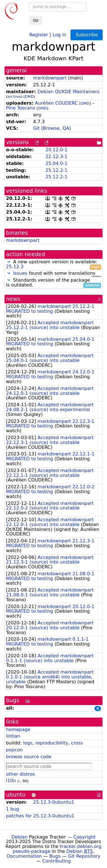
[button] (9, 262)
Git (36, 128)
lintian (13, 736)
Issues (20, 273)
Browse (51, 128)
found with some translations (53, 273)
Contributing (56, 861)
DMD (29, 96)
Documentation (24, 856)
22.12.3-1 (56, 157)
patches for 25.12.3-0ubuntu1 (40, 816)
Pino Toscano (21, 108)
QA (66, 128)
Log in (59, 34)
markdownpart (50, 78)
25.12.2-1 (56, 170)
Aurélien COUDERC (56, 103)
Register (39, 34)
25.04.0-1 (56, 163)
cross (77, 743)
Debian (20, 837)
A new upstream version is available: (53, 264)
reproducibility (52, 743)
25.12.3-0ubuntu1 (54, 802)
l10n (11, 781)
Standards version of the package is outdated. (53, 283)
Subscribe (87, 35)
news (13, 299)
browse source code (29, 757)
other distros (20, 774)
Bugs (55, 856)
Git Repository (84, 856)
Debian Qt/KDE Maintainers (68, 92)
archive (14, 96)
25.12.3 (15, 267)
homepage (18, 729)
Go (36, 20)
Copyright (84, 837)
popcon (14, 750)
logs (28, 743)
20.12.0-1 (56, 150)
